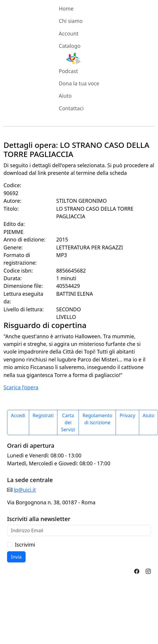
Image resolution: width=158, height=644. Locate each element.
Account (69, 33)
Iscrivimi (25, 545)
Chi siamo (71, 21)
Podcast (68, 71)
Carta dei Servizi (68, 422)
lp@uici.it (25, 490)
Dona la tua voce (79, 83)
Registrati (43, 415)
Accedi (18, 415)
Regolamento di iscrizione (97, 419)
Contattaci (71, 108)
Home (66, 9)
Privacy (127, 415)
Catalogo (70, 46)
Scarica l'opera (21, 387)
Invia (16, 557)
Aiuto (65, 96)
